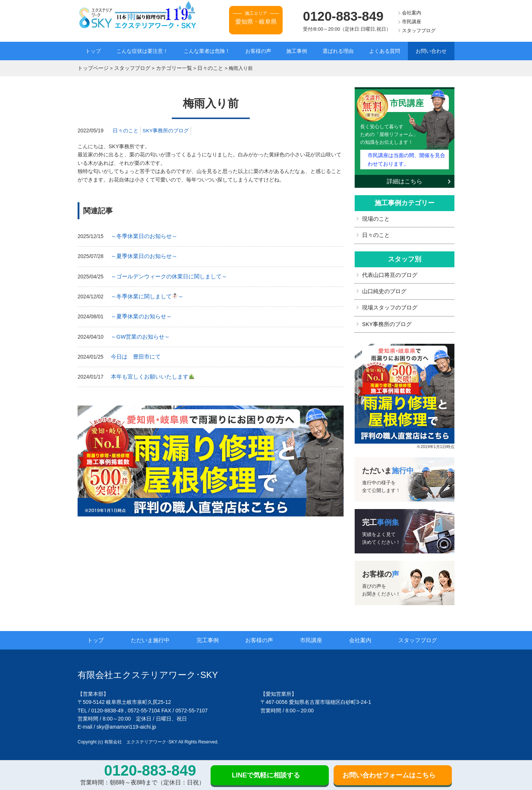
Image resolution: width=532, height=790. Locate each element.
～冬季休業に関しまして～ (145, 295)
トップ (93, 51)
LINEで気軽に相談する (266, 775)
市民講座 (412, 22)
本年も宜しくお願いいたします (150, 373)
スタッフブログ (419, 30)
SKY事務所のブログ (166, 130)
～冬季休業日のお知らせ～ (142, 235)
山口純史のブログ (383, 288)
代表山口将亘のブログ (388, 272)
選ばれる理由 (338, 51)
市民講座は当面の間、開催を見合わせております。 (406, 158)
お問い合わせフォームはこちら (389, 775)
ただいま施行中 (154, 637)
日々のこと (126, 130)
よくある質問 (385, 51)
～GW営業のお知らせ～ (139, 334)
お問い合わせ (431, 51)
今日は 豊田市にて (134, 354)
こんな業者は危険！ (207, 51)
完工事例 (211, 637)
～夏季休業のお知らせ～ (139, 314)
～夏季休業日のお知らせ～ (142, 255)
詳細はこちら (405, 179)
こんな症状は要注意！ (142, 51)
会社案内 (412, 13)
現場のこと (375, 217)
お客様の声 (258, 51)
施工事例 (297, 51)
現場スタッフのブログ (388, 305)
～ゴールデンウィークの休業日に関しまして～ (165, 275)
